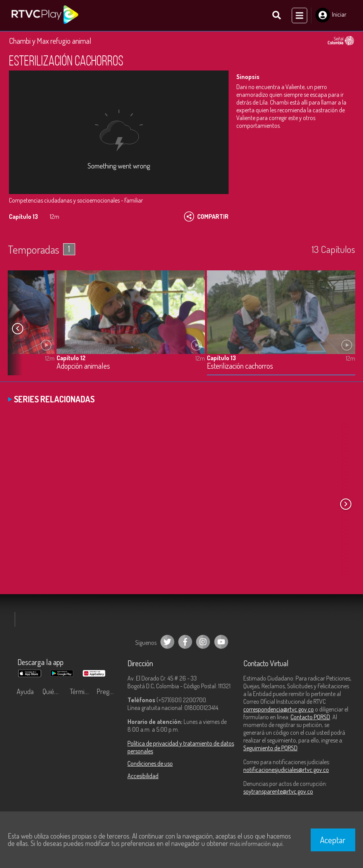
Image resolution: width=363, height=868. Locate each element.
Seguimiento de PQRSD (270, 748)
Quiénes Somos (54, 691)
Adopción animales (83, 366)
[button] (17, 328)
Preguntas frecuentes (108, 691)
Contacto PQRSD (310, 717)
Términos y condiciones (81, 691)
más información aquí (256, 844)
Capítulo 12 (71, 358)
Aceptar (333, 840)
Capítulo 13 (221, 358)
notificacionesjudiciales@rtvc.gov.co (286, 770)
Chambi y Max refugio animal (50, 41)
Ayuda (25, 691)
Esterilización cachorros (240, 366)
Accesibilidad (143, 776)
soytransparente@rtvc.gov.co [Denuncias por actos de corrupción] (278, 791)
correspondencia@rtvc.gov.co (279, 709)
